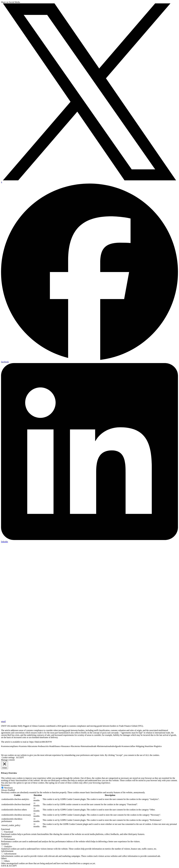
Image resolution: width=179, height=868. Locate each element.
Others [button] (4, 858)
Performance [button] (6, 837)
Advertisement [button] (7, 851)
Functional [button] (5, 829)
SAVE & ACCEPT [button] (9, 866)
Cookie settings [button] (8, 757)
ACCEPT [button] (20, 757)
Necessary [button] (5, 785)
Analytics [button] (5, 844)
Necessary (8, 788)
